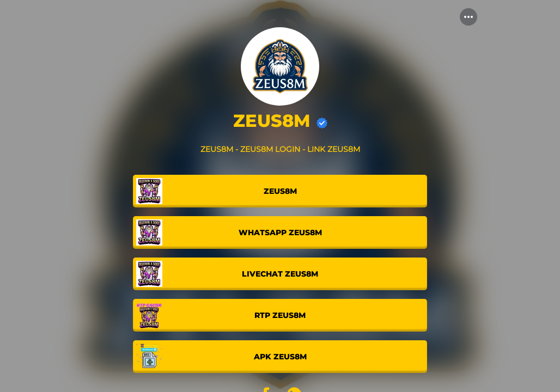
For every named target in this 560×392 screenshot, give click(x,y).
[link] (280, 191)
